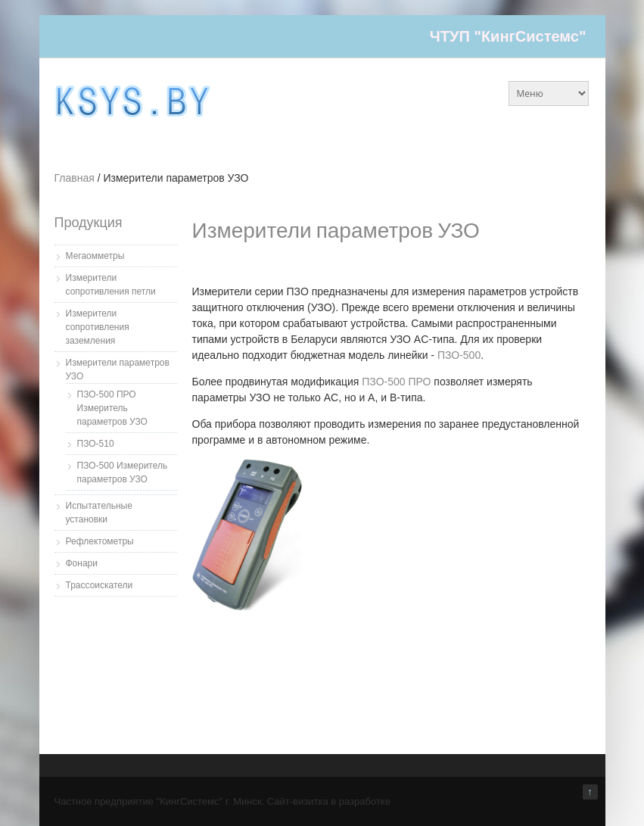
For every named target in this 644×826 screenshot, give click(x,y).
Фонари (82, 563)
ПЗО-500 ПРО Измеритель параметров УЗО (112, 408)
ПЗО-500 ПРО (396, 382)
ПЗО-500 (459, 355)
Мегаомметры (95, 256)
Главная (75, 178)
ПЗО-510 (96, 444)
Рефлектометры (100, 541)
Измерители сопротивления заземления (98, 327)
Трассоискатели (100, 585)
